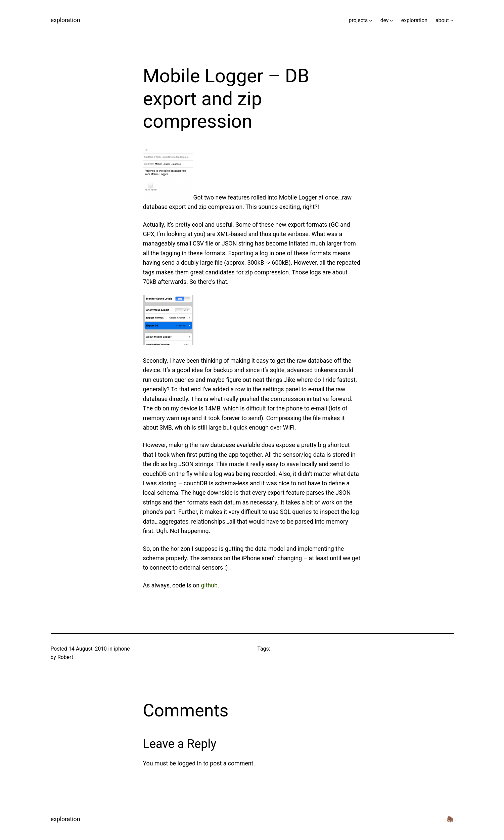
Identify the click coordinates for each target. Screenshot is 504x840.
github (209, 585)
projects (358, 20)
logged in (189, 763)
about (442, 20)
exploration (65, 20)
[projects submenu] (371, 20)
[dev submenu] (391, 20)
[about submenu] (452, 20)
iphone (122, 649)
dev (385, 20)
